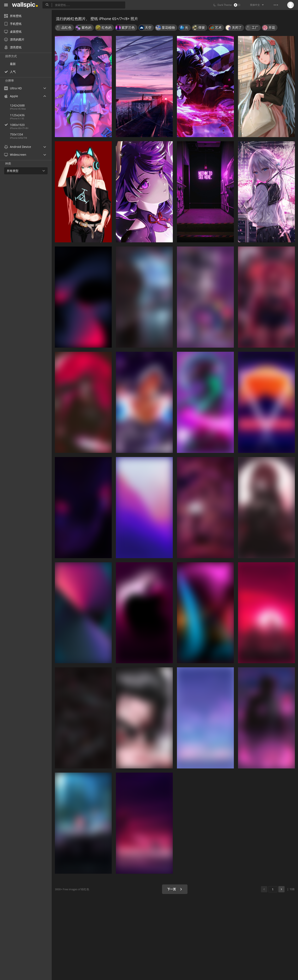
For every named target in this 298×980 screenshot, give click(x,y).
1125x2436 (17, 115)
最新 (13, 64)
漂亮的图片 (14, 39)
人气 (13, 72)
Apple (11, 96)
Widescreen (15, 155)
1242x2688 (17, 105)
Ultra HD (13, 88)
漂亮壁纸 (13, 47)
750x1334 (16, 134)
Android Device (18, 147)
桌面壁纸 (13, 32)
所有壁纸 (13, 16)
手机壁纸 (13, 24)
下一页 (175, 889)
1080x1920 (31, 125)
